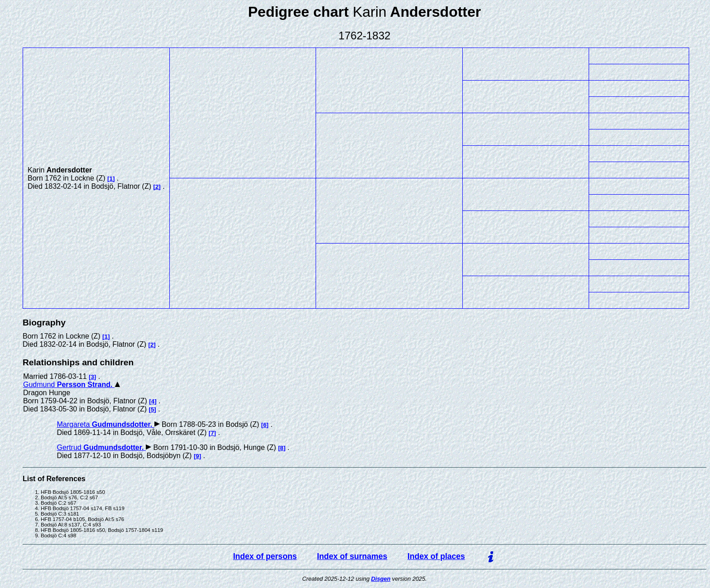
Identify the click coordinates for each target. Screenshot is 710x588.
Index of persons (265, 556)
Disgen (381, 579)
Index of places (436, 556)
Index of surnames (352, 556)
